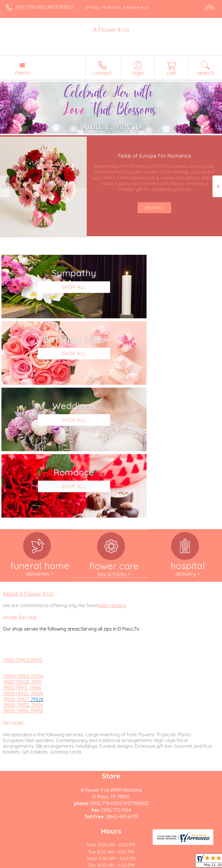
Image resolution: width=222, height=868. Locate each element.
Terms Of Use (22, 864)
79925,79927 (16, 566)
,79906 (36, 543)
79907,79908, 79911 (22, 549)
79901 (9, 527)
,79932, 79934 (29, 572)
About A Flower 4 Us (28, 461)
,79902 (22, 527)
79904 (9, 543)
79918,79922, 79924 (23, 561)
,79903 (36, 527)
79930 (9, 572)
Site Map (133, 864)
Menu (22, 73)
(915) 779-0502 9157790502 (44, 7)
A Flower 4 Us (111, 30)
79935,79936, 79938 (23, 578)
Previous (5, 186)
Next (217, 186)
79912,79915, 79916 (22, 555)
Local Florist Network (97, 864)
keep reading (112, 473)
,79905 (23, 543)
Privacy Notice (56, 864)
